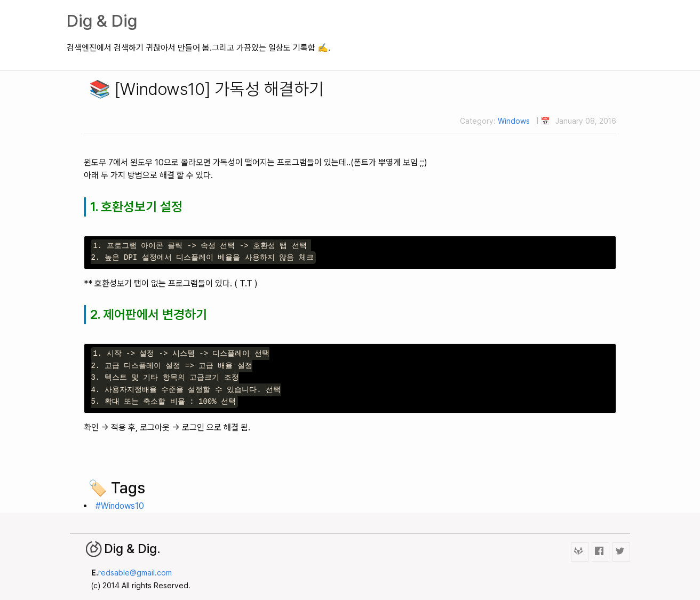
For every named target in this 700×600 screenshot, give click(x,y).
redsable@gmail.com (135, 573)
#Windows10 (120, 506)
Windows (514, 121)
